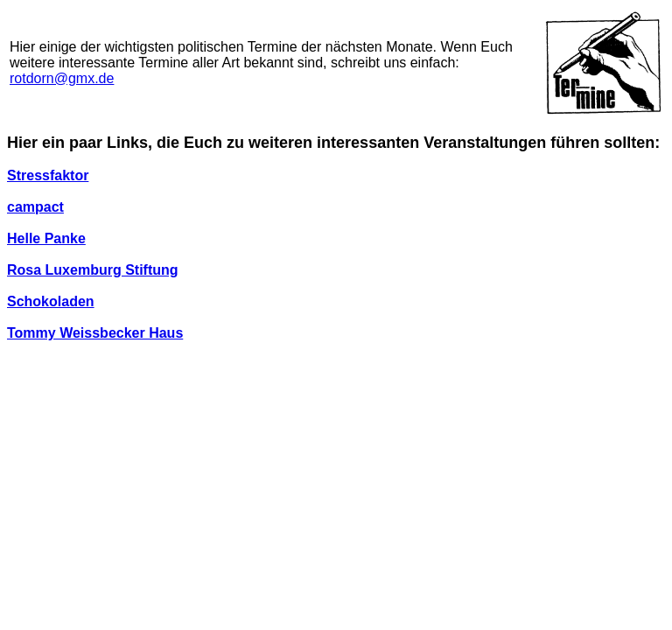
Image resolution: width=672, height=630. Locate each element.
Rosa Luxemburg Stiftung (93, 270)
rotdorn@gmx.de (62, 78)
